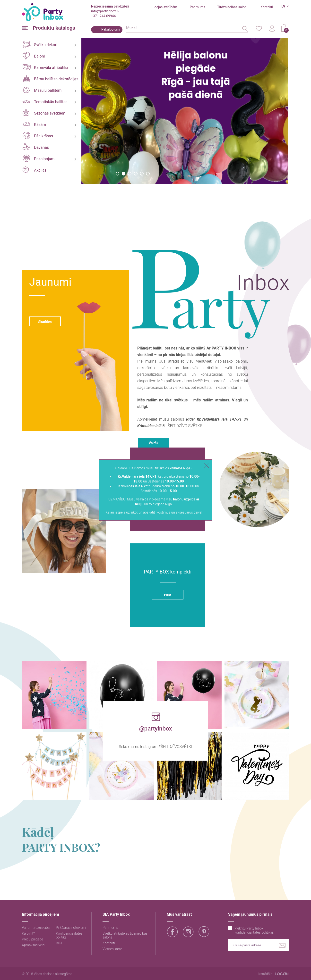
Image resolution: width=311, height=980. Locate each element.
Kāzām (34, 124)
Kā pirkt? (28, 933)
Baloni (34, 56)
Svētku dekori (40, 44)
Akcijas (35, 170)
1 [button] (117, 174)
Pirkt (168, 595)
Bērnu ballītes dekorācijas (50, 78)
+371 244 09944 (103, 16)
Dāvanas (36, 147)
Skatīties (45, 322)
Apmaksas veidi (34, 945)
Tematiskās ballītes (45, 102)
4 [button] (136, 174)
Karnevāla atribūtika (45, 67)
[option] (185, 111)
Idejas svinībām (165, 7)
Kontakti (267, 7)
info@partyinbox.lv (105, 11)
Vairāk (154, 443)
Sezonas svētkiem (44, 113)
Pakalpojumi (111, 29)
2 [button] (124, 174)
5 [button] (142, 174)
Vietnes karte (112, 949)
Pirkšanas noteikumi (71, 928)
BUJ (59, 943)
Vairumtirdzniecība (36, 928)
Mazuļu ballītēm (42, 90)
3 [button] (130, 174)
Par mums (198, 7)
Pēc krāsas (38, 135)
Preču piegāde (32, 939)
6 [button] (148, 174)
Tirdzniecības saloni (232, 7)
